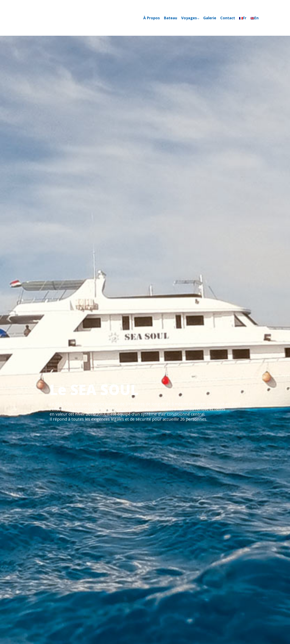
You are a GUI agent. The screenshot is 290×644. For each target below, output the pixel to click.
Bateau (170, 18)
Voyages (190, 18)
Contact (228, 18)
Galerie (210, 18)
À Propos (151, 18)
